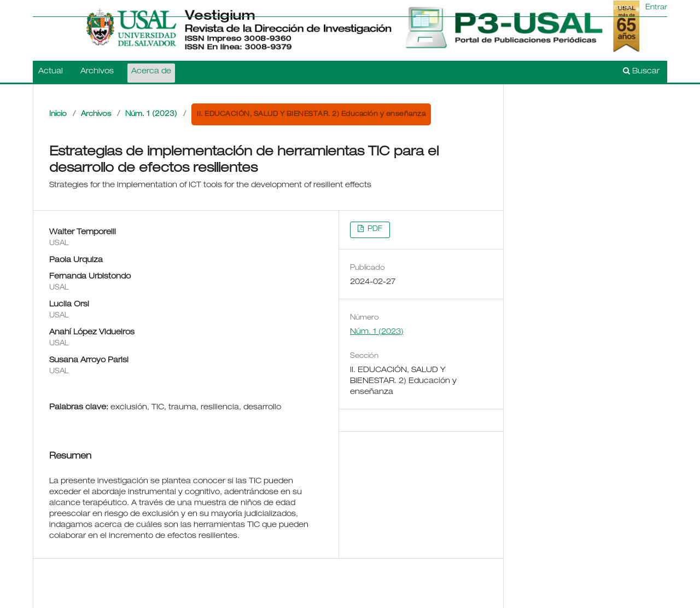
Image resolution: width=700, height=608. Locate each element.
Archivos (97, 72)
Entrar (656, 8)
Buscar (641, 71)
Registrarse (612, 8)
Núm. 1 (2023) (151, 115)
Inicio (58, 115)
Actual (51, 72)
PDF (374, 230)
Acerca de (151, 72)
